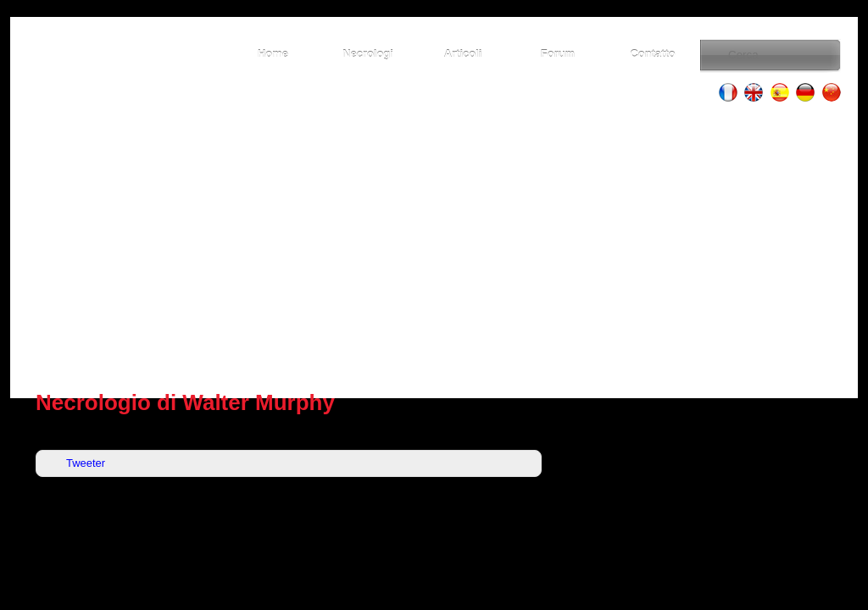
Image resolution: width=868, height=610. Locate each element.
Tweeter (86, 463)
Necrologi (368, 54)
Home (273, 54)
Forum (558, 54)
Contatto (652, 54)
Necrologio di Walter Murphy (185, 402)
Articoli (463, 54)
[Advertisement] (434, 246)
